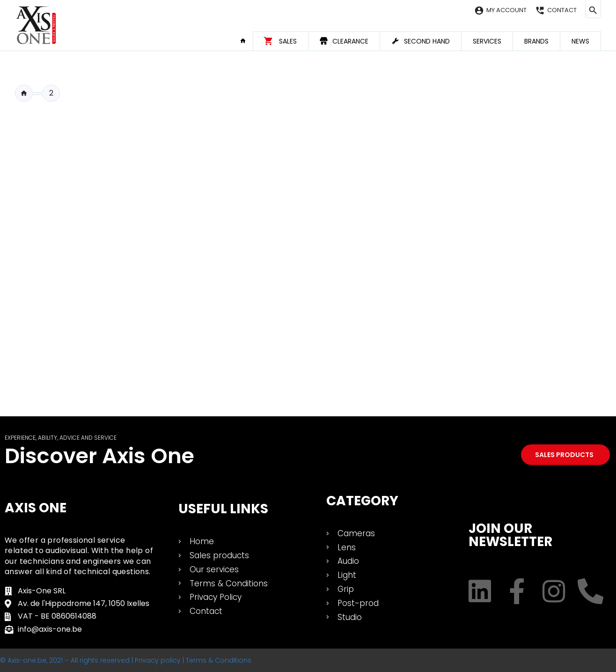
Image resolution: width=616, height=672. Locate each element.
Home (246, 41)
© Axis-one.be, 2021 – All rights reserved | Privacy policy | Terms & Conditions (126, 660)
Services (487, 41)
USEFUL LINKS (223, 509)
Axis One (36, 508)
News (580, 41)
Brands (536, 41)
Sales (288, 41)
